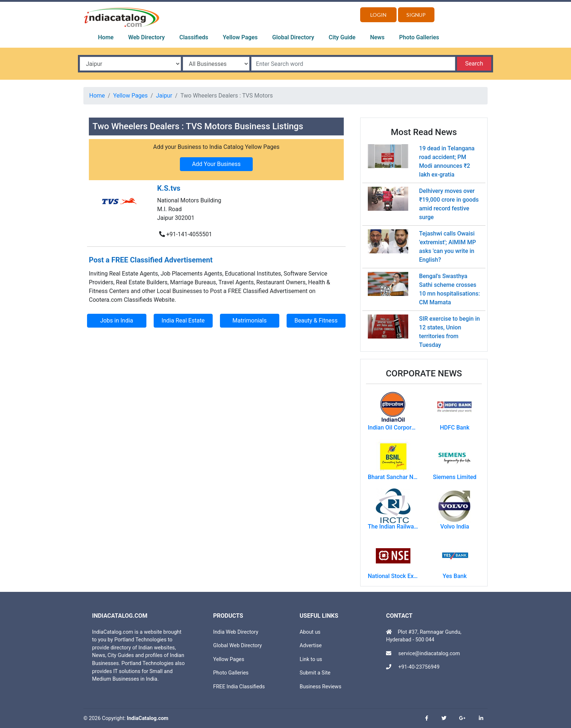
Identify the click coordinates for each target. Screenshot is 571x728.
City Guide (342, 37)
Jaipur (164, 96)
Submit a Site (315, 673)
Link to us (311, 659)
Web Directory (147, 37)
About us (310, 632)
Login (378, 15)
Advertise (311, 646)
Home (106, 37)
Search (474, 64)
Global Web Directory (237, 646)
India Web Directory (236, 632)
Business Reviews (321, 687)
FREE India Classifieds (239, 687)
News (377, 37)
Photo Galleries (419, 37)
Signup (416, 15)
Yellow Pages (240, 37)
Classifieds (194, 37)
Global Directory (293, 37)
